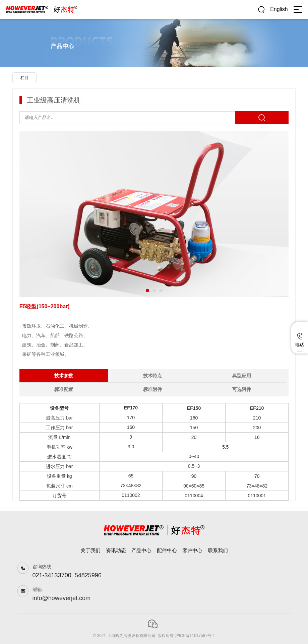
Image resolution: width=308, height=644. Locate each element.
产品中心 (141, 550)
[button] (147, 291)
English (279, 9)
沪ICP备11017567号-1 (195, 636)
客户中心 (192, 550)
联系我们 (218, 550)
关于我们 (90, 550)
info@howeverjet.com (61, 598)
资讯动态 (116, 550)
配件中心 (167, 550)
